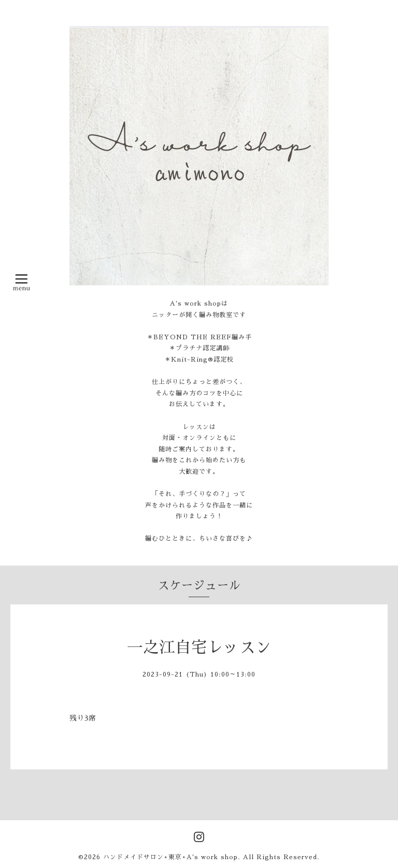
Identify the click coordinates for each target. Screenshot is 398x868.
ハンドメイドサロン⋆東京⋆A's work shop (170, 857)
